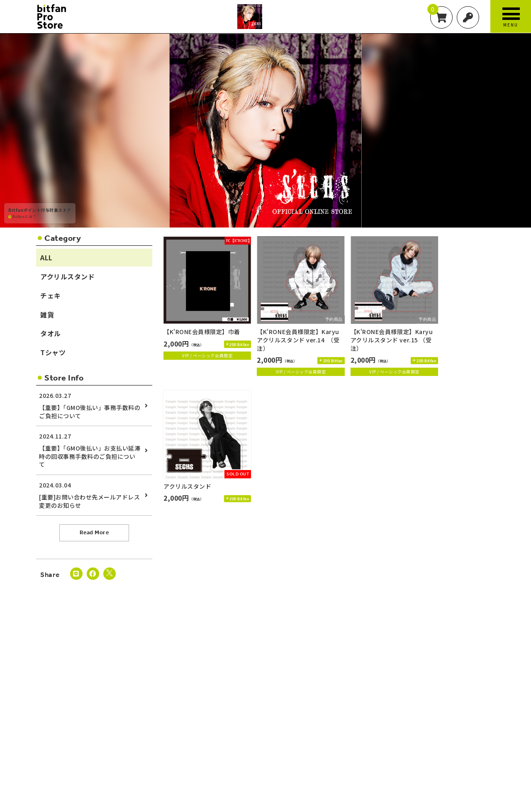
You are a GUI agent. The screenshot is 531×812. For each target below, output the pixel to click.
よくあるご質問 (491, 745)
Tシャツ (53, 352)
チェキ (51, 296)
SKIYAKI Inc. (274, 780)
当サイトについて (42, 745)
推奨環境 (457, 745)
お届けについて (178, 745)
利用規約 (274, 745)
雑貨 (47, 315)
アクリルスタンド (67, 276)
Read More (94, 532)
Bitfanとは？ (22, 216)
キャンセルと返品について (229, 745)
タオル (51, 333)
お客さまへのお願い (419, 745)
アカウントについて (89, 745)
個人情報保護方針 (310, 745)
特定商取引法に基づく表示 (363, 745)
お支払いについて (136, 745)
